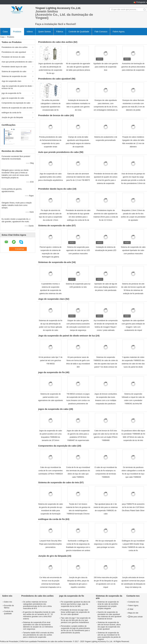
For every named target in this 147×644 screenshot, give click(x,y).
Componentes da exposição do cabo (16, 103)
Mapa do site (133, 613)
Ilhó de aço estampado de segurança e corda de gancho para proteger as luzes (106, 544)
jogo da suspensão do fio (11, 93)
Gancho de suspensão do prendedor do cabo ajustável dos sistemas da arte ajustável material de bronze (109, 615)
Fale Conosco (101, 32)
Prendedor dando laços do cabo (14, 67)
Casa (5, 32)
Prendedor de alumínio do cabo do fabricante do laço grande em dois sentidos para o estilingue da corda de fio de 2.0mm (78, 217)
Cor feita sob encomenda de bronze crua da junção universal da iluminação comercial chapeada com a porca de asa (50, 584)
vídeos (30, 32)
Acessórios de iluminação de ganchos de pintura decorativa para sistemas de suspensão (133, 67)
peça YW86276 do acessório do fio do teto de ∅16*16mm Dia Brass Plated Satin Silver (133, 507)
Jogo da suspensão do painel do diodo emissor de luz (17, 87)
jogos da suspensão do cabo (13, 98)
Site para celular (135, 617)
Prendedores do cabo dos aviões (14, 47)
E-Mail (131, 609)
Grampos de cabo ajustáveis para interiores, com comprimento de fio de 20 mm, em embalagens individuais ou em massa (106, 107)
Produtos (17, 32)
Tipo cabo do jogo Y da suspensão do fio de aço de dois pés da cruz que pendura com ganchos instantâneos (76, 620)
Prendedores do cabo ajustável (14, 52)
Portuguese (141, 2)
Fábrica (60, 32)
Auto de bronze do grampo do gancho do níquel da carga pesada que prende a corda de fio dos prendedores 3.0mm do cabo (133, 180)
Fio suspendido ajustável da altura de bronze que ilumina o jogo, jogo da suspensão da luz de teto (76, 604)
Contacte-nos (133, 602)
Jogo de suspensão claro (11, 81)
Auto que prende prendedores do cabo (17, 62)
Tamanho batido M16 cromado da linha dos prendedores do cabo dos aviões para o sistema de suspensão (38, 635)
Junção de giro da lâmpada (12, 117)
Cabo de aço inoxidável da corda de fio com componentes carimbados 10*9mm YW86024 (51, 471)
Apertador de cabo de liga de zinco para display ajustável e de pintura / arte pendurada (106, 287)
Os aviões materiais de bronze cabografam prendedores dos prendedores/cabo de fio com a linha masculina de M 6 (37, 605)
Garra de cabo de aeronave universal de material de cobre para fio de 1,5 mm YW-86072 (78, 177)
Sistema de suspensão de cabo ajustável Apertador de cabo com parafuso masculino (133, 250)
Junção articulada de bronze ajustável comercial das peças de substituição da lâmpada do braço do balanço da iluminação (133, 584)
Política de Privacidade (9, 642)
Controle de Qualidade (79, 32)
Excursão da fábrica (9, 607)
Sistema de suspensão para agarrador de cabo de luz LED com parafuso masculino (78, 250)
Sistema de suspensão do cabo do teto (17, 108)
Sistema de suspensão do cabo (14, 72)
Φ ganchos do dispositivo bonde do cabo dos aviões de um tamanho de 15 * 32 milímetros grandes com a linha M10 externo (39, 615)
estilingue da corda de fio (11, 113)
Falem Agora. (119, 32)
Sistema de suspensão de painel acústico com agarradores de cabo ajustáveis (50, 397)
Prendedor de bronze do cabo (13, 57)
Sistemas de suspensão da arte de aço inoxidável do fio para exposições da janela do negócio (109, 636)
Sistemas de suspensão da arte (14, 76)
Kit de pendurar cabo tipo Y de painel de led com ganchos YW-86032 (51, 360)
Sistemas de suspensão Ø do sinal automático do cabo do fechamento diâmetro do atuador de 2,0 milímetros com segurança (38, 626)
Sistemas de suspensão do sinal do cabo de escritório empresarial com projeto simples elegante (108, 605)
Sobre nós (8, 602)
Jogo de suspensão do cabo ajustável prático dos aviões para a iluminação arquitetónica (50, 177)
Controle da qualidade (9, 613)
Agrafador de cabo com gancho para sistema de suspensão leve (106, 67)
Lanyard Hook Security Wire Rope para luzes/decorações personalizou (50, 544)
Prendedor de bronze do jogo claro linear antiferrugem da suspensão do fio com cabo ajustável (75, 612)
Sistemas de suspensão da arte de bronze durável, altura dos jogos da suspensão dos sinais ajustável (109, 626)
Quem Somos (45, 32)
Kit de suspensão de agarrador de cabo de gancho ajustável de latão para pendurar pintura (78, 67)
